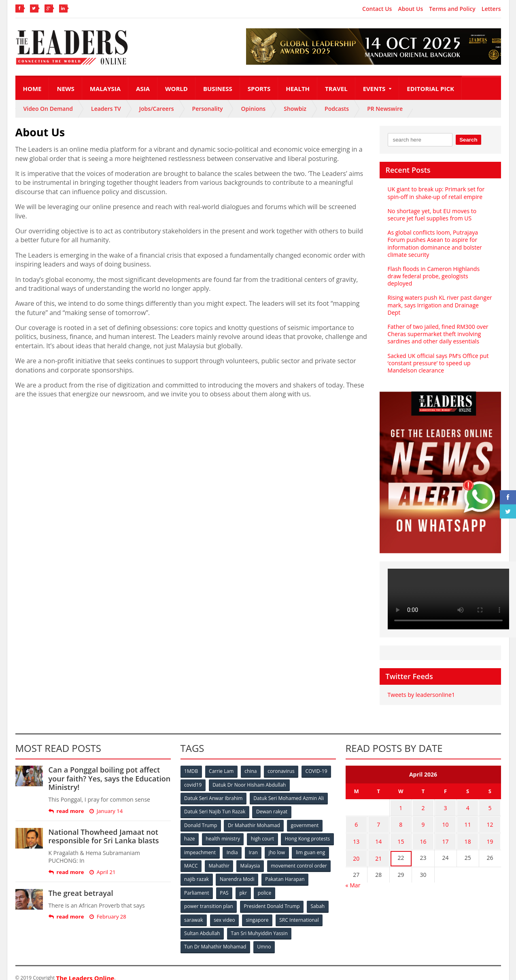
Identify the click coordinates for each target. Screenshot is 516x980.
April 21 (102, 865)
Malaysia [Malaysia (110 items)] (319, 857)
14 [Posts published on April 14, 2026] (378, 831)
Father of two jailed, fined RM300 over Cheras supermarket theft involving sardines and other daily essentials (438, 327)
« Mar (353, 873)
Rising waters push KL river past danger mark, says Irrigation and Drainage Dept (440, 301)
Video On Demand (48, 109)
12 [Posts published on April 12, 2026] (490, 816)
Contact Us (377, 9)
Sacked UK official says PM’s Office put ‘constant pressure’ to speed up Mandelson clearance (438, 355)
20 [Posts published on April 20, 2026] (356, 847)
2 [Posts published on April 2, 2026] (423, 800)
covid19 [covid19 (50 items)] (193, 777)
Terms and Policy (452, 9)
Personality (208, 109)
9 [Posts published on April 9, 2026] (423, 816)
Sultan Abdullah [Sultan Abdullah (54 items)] (202, 924)
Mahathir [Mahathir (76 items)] (287, 857)
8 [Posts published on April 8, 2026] (401, 816)
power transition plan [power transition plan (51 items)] (209, 897)
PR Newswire (385, 109)
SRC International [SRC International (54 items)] (300, 911)
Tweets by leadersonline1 (421, 687)
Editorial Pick (430, 89)
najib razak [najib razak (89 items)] (264, 871)
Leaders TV (106, 109)
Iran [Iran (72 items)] (310, 844)
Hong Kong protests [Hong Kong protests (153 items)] (207, 844)
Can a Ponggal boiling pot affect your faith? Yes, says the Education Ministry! (109, 771)
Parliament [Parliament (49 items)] (247, 884)
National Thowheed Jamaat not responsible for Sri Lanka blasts (103, 829)
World (176, 89)
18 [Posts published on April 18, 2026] (468, 831)
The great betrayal (81, 886)
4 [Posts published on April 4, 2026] (468, 800)
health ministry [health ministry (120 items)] (223, 831)
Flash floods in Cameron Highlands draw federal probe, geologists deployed (433, 276)
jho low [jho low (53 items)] (193, 857)
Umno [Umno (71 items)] (264, 937)
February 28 (107, 909)
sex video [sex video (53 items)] (225, 911)
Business (218, 89)
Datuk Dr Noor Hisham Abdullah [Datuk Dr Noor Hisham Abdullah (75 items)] (249, 777)
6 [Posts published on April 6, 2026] (356, 816)
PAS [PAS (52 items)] (275, 884)
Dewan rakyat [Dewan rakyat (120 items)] (272, 804)
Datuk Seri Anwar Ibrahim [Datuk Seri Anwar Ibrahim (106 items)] (214, 791)
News (65, 89)
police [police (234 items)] (316, 884)
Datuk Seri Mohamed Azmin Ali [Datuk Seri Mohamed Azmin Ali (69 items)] (289, 791)
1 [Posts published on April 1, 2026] (401, 800)
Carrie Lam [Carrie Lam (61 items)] (222, 764)
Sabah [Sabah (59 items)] (318, 897)
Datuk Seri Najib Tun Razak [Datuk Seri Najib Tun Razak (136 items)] (215, 804)
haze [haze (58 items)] (190, 831)
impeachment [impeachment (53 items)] (256, 844)
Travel (336, 89)
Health (298, 89)
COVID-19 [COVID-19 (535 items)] (317, 764)
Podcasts (337, 109)
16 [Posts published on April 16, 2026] (423, 831)
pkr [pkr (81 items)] (294, 884)
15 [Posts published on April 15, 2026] (401, 831)
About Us (410, 9)
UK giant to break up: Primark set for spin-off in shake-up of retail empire (436, 193)
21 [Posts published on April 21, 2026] (378, 847)
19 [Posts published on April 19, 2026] (490, 831)
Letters (491, 9)
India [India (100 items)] (289, 844)
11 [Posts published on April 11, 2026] (468, 816)
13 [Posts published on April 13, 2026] (356, 831)
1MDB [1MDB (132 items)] (191, 764)
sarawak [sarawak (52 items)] (194, 911)
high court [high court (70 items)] (263, 831)
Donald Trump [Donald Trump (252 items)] (201, 817)
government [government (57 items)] (305, 817)
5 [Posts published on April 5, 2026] (490, 800)
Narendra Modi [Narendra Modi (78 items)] (304, 871)
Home (32, 89)
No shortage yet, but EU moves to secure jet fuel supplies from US (432, 215)
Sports (259, 89)
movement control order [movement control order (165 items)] (212, 871)
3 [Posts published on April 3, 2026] (446, 800)
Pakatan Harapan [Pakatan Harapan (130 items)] (204, 884)
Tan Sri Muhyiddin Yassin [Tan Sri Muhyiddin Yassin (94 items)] (259, 924)
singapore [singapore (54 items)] (258, 911)
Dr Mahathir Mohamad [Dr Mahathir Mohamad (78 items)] (254, 817)
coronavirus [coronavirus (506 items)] (282, 764)
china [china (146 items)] (251, 764)
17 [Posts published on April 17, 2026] (446, 831)
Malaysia (105, 89)
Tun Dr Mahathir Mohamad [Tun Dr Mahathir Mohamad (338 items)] (216, 937)
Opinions (253, 109)
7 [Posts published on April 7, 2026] (378, 816)
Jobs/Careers (157, 109)
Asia (143, 89)
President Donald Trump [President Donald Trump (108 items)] (272, 897)
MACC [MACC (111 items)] (259, 857)
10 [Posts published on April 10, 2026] (446, 816)
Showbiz (295, 109)
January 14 (106, 803)
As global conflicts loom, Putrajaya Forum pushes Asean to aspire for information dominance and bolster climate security (435, 243)
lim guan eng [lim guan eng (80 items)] (226, 857)
